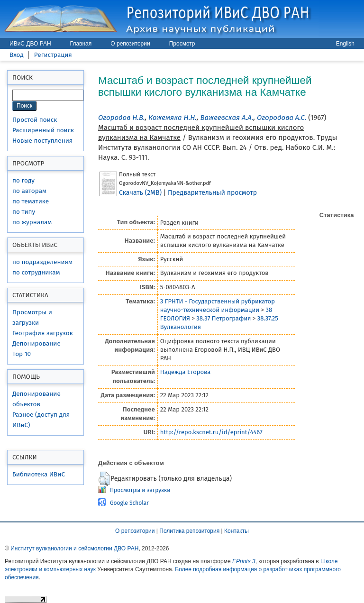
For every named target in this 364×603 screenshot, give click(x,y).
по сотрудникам (36, 272)
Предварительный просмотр (212, 193)
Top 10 (22, 354)
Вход (17, 55)
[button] (104, 479)
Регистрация (53, 55)
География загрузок (43, 333)
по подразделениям (42, 262)
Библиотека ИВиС (39, 474)
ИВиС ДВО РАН (30, 44)
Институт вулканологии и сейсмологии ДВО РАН (74, 548)
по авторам (29, 191)
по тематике (31, 201)
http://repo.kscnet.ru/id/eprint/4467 (211, 432)
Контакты (237, 531)
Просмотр (182, 44)
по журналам (32, 222)
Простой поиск (35, 120)
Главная (81, 44)
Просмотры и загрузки (140, 490)
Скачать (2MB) (140, 193)
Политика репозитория (189, 531)
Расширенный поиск (43, 130)
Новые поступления (42, 141)
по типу (24, 212)
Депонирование (36, 343)
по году (23, 180)
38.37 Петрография (223, 318)
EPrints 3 (244, 561)
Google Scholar (129, 503)
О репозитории (130, 44)
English (345, 44)
